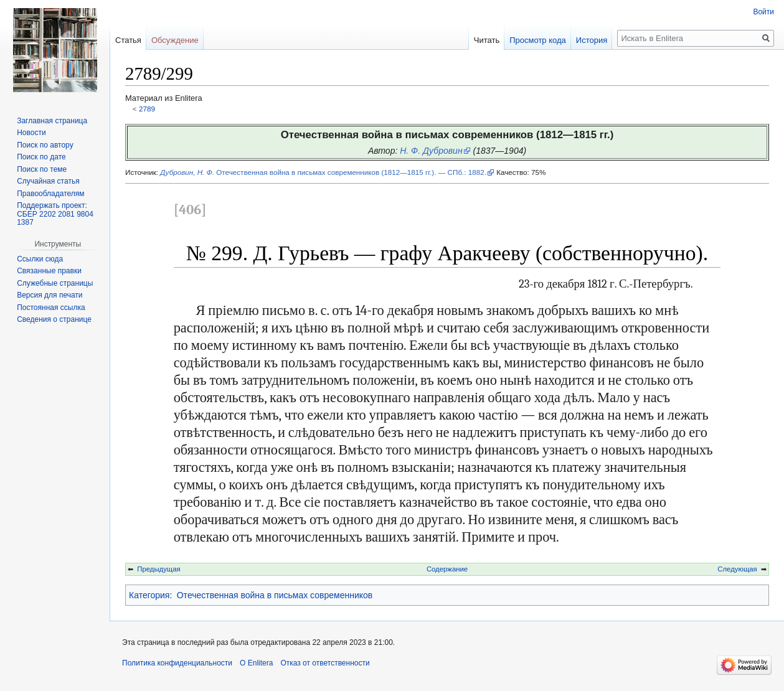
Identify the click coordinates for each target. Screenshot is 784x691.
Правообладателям (50, 194)
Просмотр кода (538, 40)
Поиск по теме (42, 169)
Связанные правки (49, 271)
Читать (487, 40)
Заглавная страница (52, 121)
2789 (147, 109)
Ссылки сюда (40, 259)
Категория (149, 595)
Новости (31, 133)
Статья (128, 40)
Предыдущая (158, 569)
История (592, 40)
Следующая (737, 569)
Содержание (447, 569)
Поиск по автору (45, 145)
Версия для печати (50, 295)
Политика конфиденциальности (177, 663)
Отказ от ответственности (325, 663)
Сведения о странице (54, 319)
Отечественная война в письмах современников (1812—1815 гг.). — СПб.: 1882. (323, 172)
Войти (763, 12)
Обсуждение (175, 40)
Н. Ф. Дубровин (431, 151)
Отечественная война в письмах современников (275, 595)
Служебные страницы (55, 283)
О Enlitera (256, 663)
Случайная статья (48, 181)
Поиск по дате (41, 157)
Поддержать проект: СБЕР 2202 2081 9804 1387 (55, 214)
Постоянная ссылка (51, 308)
